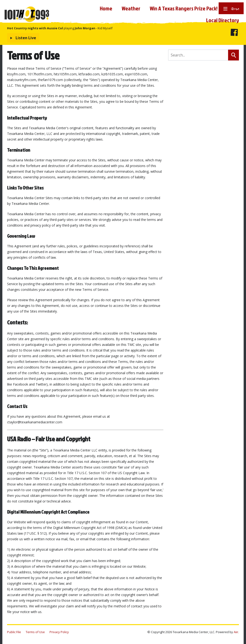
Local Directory (223, 20)
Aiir (236, 632)
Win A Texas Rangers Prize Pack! (184, 8)
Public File (14, 632)
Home (106, 8)
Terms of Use (35, 632)
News (233, 8)
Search (233, 55)
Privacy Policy (59, 632)
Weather (131, 8)
